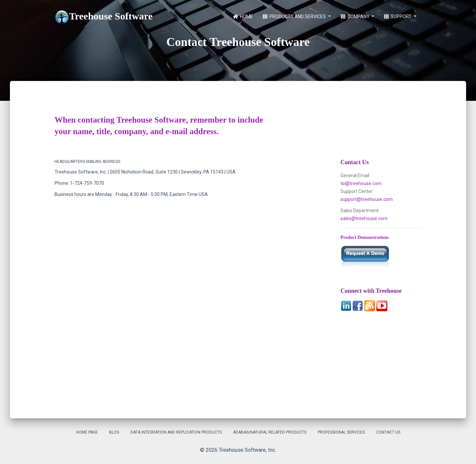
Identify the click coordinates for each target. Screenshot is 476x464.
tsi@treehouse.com (361, 183)
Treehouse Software (103, 17)
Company (356, 17)
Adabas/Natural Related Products (270, 432)
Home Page (87, 432)
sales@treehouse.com (364, 218)
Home (243, 17)
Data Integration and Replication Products (176, 432)
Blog (114, 432)
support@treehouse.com (367, 199)
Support (398, 17)
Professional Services (341, 432)
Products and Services (295, 17)
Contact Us (388, 432)
